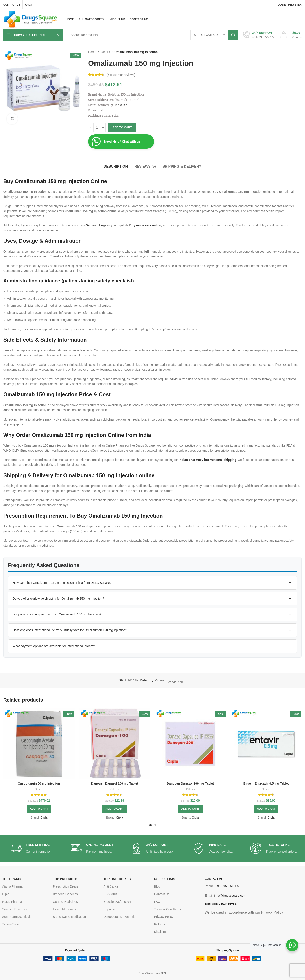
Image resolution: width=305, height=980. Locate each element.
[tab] (116, 164)
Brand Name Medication (69, 917)
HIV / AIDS (111, 894)
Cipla (180, 682)
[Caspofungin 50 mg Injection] (39, 744)
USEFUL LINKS (165, 879)
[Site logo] (31, 19)
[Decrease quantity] (91, 128)
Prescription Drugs (66, 886)
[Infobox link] (259, 35)
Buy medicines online (145, 225)
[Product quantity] (97, 128)
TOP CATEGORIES (117, 879)
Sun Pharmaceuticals (17, 917)
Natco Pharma (12, 902)
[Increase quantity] (103, 128)
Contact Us (162, 894)
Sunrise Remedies (15, 909)
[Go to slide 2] (155, 825)
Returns (160, 924)
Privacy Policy (164, 917)
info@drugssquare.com (230, 896)
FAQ (157, 902)
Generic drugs (96, 225)
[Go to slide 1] (150, 825)
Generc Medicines (65, 902)
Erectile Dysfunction (117, 902)
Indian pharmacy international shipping (208, 460)
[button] (152, 583)
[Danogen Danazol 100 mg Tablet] (115, 744)
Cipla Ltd (121, 105)
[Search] (153, 35)
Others (105, 52)
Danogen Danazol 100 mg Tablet (115, 783)
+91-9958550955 (227, 886)
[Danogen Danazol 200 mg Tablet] (190, 744)
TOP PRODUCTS (65, 879)
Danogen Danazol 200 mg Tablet (190, 783)
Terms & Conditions (167, 909)
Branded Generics (65, 894)
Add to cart (122, 127)
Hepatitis (109, 909)
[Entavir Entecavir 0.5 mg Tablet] (266, 744)
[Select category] (209, 35)
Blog (157, 886)
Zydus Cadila (11, 924)
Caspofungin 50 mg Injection (39, 783)
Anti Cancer (112, 886)
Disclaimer (161, 932)
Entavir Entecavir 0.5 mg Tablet (266, 783)
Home (92, 52)
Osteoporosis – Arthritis (119, 917)
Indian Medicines (64, 909)
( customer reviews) (121, 75)
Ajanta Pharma (12, 886)
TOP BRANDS (12, 879)
